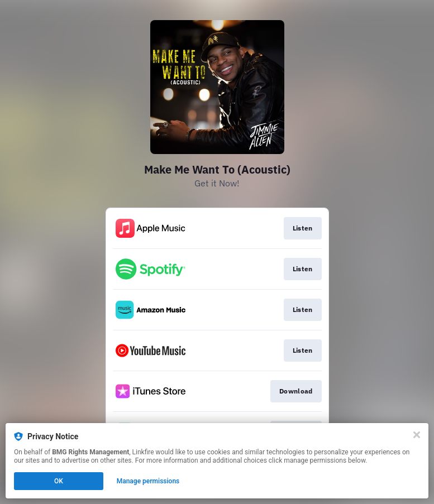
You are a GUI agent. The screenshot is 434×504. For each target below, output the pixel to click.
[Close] (417, 435)
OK (59, 481)
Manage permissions (148, 481)
